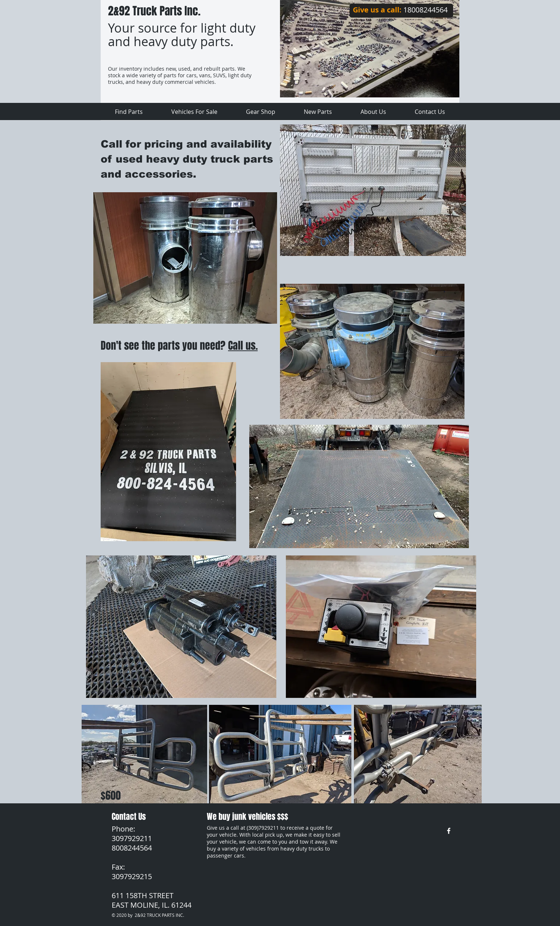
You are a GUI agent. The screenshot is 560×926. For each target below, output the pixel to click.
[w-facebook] (449, 831)
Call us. (243, 345)
